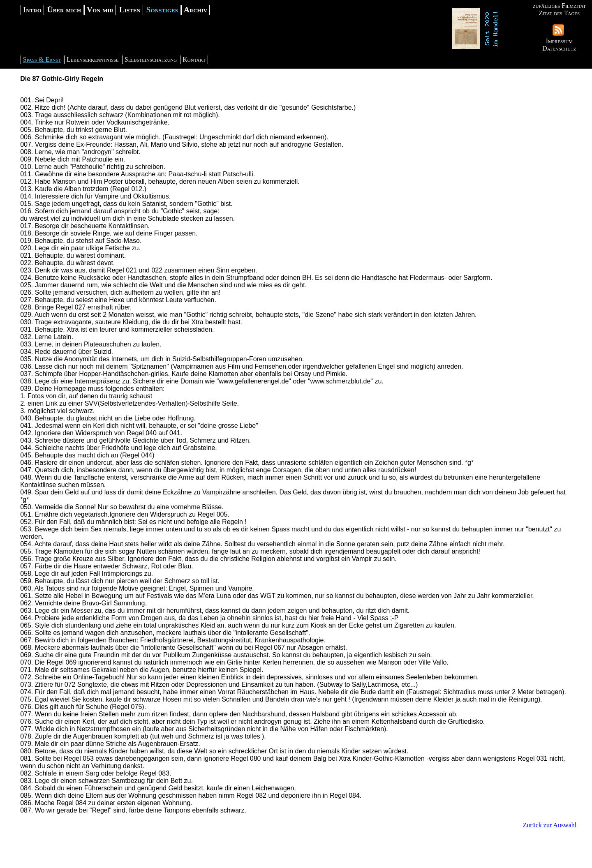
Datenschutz (559, 48)
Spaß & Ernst (42, 59)
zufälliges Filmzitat (559, 6)
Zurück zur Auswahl (550, 825)
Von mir (100, 10)
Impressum (559, 41)
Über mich (64, 10)
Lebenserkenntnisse (93, 59)
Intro (32, 10)
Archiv (195, 10)
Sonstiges (162, 10)
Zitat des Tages (559, 13)
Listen (130, 10)
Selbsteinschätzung (151, 59)
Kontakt (194, 59)
